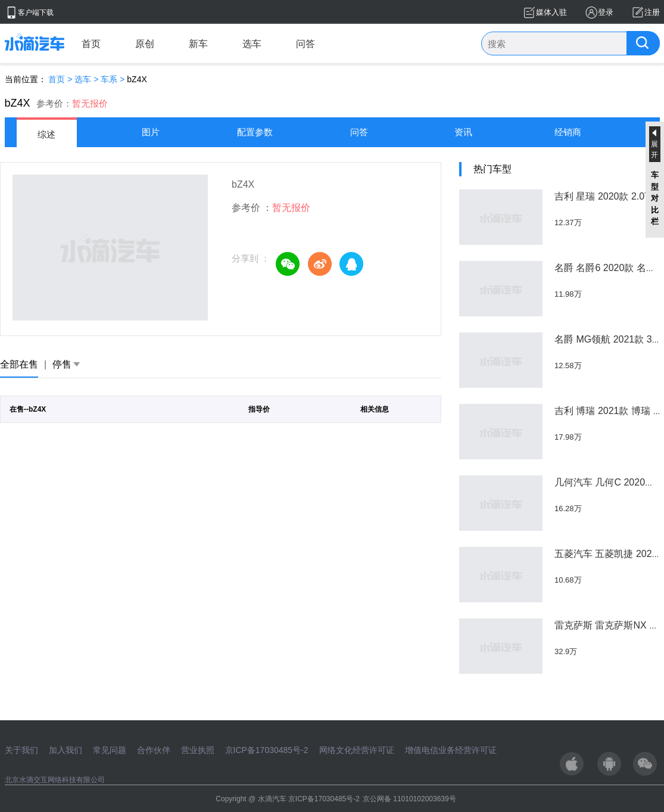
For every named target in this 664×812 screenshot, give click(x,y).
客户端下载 (36, 13)
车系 (109, 79)
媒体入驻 (551, 12)
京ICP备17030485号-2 (267, 750)
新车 (198, 44)
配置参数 (255, 132)
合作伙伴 (154, 750)
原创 (145, 44)
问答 (305, 44)
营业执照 (198, 750)
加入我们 (66, 750)
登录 (606, 12)
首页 (91, 44)
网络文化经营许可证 (357, 750)
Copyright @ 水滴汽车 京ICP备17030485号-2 (288, 799)
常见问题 (110, 750)
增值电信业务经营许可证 (451, 750)
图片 (151, 132)
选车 (252, 44)
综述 (46, 134)
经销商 (568, 132)
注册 (652, 12)
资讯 (463, 132)
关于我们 (21, 750)
